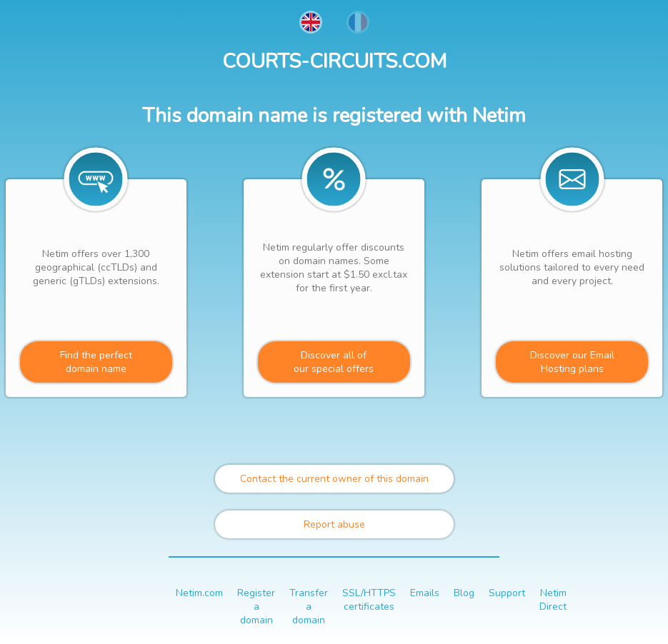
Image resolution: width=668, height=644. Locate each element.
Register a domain (256, 607)
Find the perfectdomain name (96, 362)
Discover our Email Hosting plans (572, 362)
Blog (464, 593)
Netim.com (199, 593)
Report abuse (334, 524)
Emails (425, 593)
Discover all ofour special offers (334, 362)
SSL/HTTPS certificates (369, 600)
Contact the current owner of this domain (334, 479)
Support (507, 593)
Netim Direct (553, 600)
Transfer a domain (309, 607)
